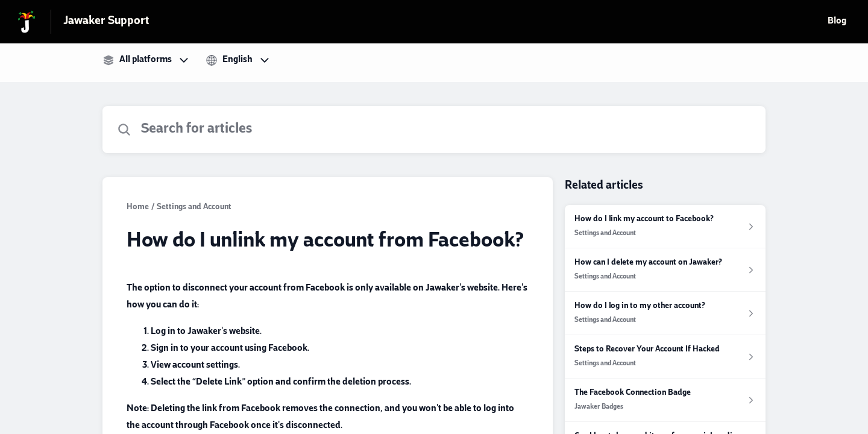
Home (138, 208)
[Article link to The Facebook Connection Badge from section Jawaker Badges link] (665, 400)
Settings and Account (194, 208)
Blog (837, 22)
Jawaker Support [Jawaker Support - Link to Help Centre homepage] (106, 22)
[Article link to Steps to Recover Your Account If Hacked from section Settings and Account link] (665, 357)
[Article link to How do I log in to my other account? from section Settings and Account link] (665, 313)
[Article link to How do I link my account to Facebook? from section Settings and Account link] (665, 227)
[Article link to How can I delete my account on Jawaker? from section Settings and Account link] (665, 270)
